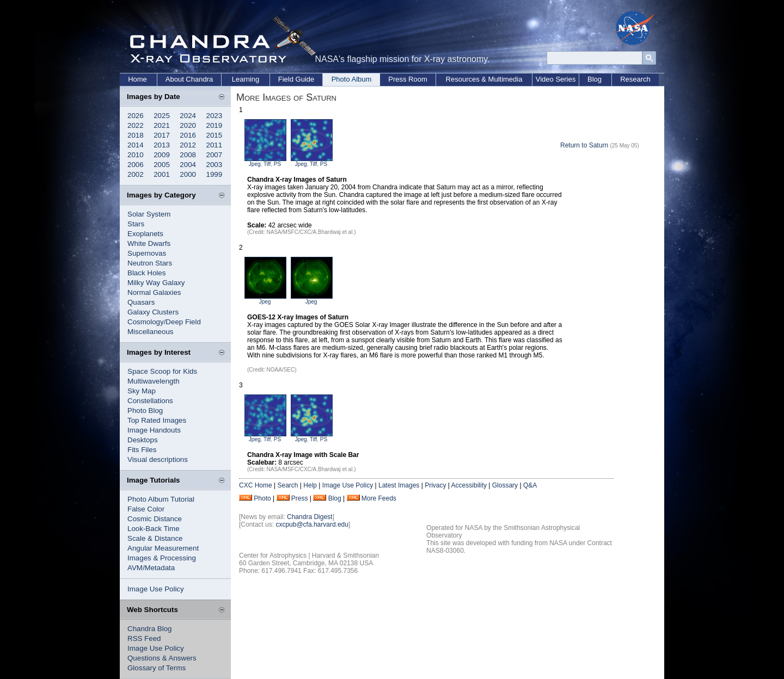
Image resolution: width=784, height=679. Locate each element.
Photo (262, 498)
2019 (215, 125)
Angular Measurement (163, 548)
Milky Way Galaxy (156, 283)
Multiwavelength (154, 381)
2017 (162, 135)
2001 (162, 174)
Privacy (435, 485)
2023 (215, 116)
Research (635, 79)
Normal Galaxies (154, 292)
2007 (215, 155)
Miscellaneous (150, 332)
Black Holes (146, 273)
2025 (162, 116)
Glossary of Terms (157, 668)
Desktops (143, 440)
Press (300, 498)
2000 (188, 174)
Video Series (556, 79)
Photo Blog (145, 411)
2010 (136, 155)
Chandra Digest (310, 517)
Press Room (408, 79)
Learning (246, 79)
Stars (136, 224)
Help (310, 485)
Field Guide (296, 79)
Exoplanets (145, 234)
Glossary (505, 485)
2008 (188, 155)
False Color (146, 509)
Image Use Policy (156, 589)
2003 (215, 165)
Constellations (150, 401)
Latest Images (399, 485)
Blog (595, 79)
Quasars (141, 302)
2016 (188, 135)
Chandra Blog (150, 629)
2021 (162, 125)
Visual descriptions (158, 459)
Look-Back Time (154, 529)
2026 (136, 116)
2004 (188, 165)
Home (137, 79)
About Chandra (189, 79)
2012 (188, 145)
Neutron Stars (150, 263)
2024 (188, 116)
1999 (215, 174)
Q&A (530, 485)
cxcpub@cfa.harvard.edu (312, 524)
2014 (136, 145)
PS (277, 164)
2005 (162, 165)
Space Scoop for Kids (162, 371)
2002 (136, 174)
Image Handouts (154, 430)
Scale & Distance (155, 538)
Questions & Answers (162, 658)
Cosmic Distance (155, 519)
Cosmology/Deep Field (164, 322)
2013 (162, 145)
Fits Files (142, 450)
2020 (188, 125)
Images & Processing (162, 558)
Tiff (267, 164)
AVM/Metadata (151, 568)
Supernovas (147, 253)
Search (287, 485)
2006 (136, 165)
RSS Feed (144, 638)
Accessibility (469, 485)
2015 (215, 135)
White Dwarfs (149, 243)
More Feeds (379, 498)
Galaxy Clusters (153, 312)
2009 (162, 155)
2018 (136, 135)
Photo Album (352, 79)
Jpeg (255, 164)
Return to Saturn (584, 145)
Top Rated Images (157, 420)
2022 (136, 125)
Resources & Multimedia (484, 79)
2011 (215, 145)
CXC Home (256, 485)
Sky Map (142, 391)
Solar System (149, 214)
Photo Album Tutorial (161, 499)
